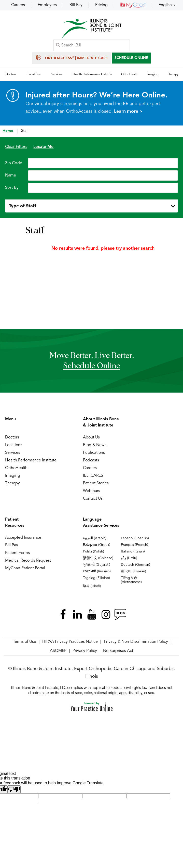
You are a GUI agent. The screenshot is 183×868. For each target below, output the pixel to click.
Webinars (92, 491)
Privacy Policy (85, 651)
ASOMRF (58, 651)
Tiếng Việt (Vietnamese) (131, 580)
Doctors (12, 437)
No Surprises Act (118, 651)
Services (13, 453)
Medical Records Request (28, 561)
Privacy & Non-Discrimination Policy (136, 642)
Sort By (12, 188)
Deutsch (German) (136, 565)
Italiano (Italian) (133, 551)
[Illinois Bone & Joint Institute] (92, 28)
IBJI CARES (93, 476)
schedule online (92, 366)
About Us (91, 437)
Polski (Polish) (94, 551)
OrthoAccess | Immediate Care (71, 57)
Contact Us (93, 499)
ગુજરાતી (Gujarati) (97, 565)
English (165, 5)
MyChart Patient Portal (25, 568)
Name (11, 175)
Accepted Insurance (23, 538)
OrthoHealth (16, 468)
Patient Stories (96, 483)
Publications (94, 453)
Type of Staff (23, 206)
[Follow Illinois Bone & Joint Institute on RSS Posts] (120, 614)
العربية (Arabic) (95, 538)
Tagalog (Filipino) (96, 578)
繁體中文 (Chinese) (98, 558)
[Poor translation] (14, 789)
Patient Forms (17, 553)
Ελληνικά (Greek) (97, 545)
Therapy (12, 483)
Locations (14, 445)
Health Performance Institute (31, 460)
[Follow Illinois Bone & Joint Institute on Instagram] (106, 614)
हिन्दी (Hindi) (92, 586)
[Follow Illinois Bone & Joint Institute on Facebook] (63, 614)
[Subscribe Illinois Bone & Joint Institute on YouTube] (92, 614)
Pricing (101, 5)
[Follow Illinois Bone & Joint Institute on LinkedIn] (77, 614)
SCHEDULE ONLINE (131, 58)
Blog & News (95, 445)
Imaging (13, 476)
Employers (47, 5)
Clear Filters (16, 147)
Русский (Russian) (97, 571)
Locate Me (43, 147)
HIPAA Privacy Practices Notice (70, 642)
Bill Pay (76, 5)
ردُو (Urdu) (129, 558)
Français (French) (135, 545)
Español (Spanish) (135, 538)
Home (8, 131)
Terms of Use (25, 642)
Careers (18, 5)
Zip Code (14, 163)
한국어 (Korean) (133, 571)
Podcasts (91, 460)
